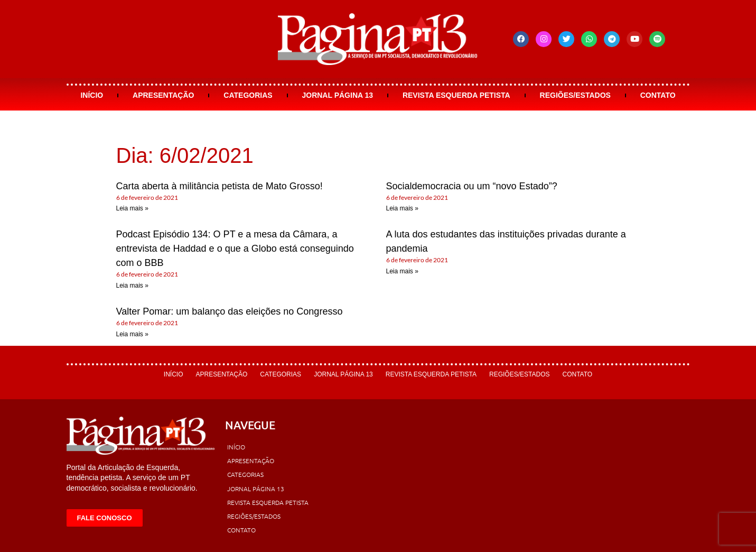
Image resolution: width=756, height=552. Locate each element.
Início (92, 95)
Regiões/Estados (575, 95)
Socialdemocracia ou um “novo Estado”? (472, 186)
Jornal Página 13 (337, 95)
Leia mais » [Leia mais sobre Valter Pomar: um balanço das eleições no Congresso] (132, 334)
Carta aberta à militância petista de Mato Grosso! (220, 186)
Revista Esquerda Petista (456, 95)
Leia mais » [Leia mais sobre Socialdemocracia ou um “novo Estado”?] (402, 208)
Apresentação (163, 95)
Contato (658, 95)
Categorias (248, 95)
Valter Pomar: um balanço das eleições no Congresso (230, 311)
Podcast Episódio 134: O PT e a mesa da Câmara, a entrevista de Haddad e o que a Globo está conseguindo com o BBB (235, 249)
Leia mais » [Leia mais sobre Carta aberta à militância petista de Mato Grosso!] (132, 208)
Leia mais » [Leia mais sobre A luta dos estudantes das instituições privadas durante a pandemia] (402, 271)
